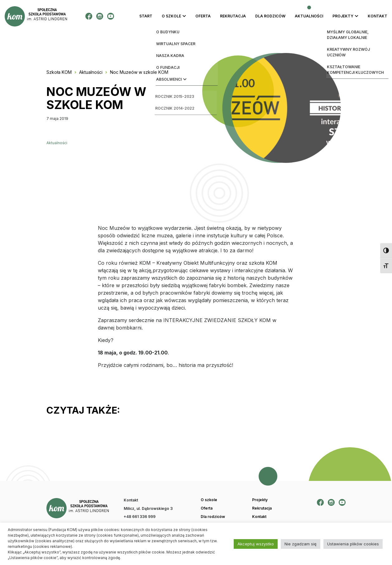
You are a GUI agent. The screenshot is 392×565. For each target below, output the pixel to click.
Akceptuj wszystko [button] (256, 544)
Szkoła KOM (59, 72)
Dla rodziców (270, 16)
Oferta (203, 16)
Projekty (343, 16)
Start (146, 16)
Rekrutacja (233, 16)
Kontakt (378, 16)
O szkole (171, 16)
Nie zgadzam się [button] (301, 544)
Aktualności (309, 16)
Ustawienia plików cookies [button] (353, 544)
